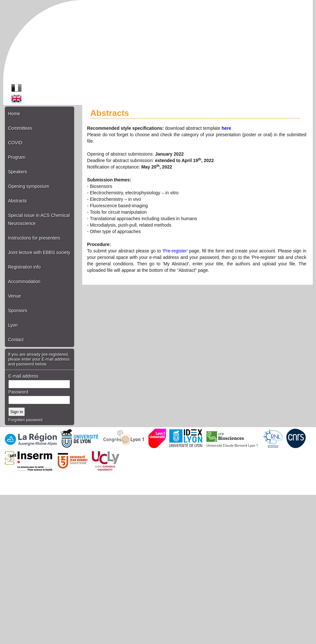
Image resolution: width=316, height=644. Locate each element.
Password (18, 392)
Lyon (13, 325)
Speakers (18, 172)
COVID (15, 143)
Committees (20, 128)
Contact (16, 340)
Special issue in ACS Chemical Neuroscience (39, 219)
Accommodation (24, 281)
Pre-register (175, 251)
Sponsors (18, 311)
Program (17, 157)
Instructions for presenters (34, 238)
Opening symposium (29, 186)
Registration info (24, 267)
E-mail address (23, 376)
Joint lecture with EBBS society (39, 252)
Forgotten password (25, 420)
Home (14, 114)
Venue (15, 296)
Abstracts (17, 201)
